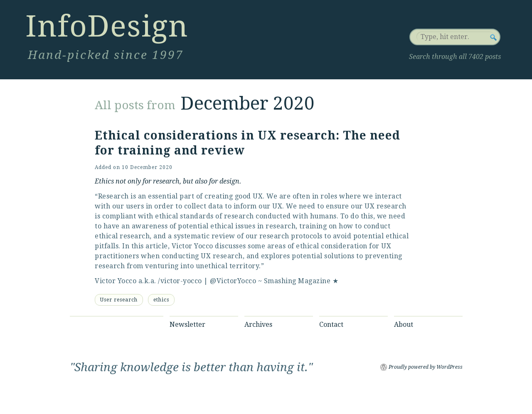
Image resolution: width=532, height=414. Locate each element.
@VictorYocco (233, 281)
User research (119, 300)
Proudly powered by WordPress (426, 367)
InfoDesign (107, 26)
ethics (161, 300)
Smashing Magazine (297, 281)
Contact (331, 325)
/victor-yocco (180, 281)
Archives (258, 325)
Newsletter (187, 325)
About (404, 325)
